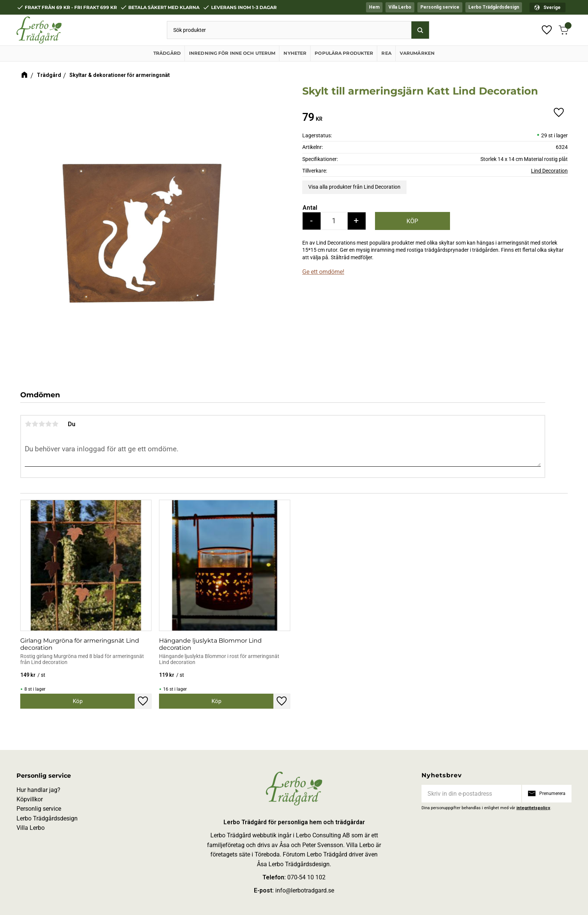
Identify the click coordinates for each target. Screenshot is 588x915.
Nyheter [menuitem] (295, 53)
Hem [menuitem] (374, 7)
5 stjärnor (55, 424)
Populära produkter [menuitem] (344, 53)
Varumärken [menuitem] (417, 53)
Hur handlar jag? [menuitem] (38, 790)
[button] (547, 30)
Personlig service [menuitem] (440, 7)
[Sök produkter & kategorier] (289, 30)
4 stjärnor (48, 424)
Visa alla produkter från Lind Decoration (354, 187)
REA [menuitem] (386, 53)
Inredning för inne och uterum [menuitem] (232, 53)
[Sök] (420, 30)
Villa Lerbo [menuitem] (400, 7)
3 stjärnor (42, 424)
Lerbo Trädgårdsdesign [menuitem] (494, 7)
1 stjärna (28, 424)
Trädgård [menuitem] (167, 53)
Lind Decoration (549, 171)
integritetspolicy (533, 808)
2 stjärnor (35, 424)
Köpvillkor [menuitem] (30, 799)
